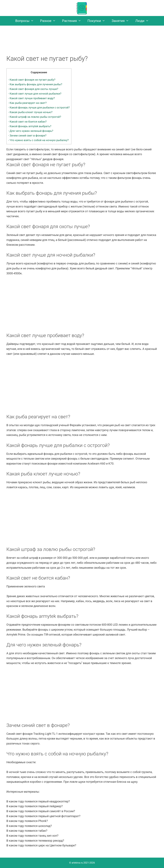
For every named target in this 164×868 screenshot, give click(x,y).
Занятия (122, 21)
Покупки (98, 21)
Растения (73, 21)
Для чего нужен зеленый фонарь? (31, 131)
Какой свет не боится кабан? (27, 122)
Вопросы (26, 21)
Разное (50, 21)
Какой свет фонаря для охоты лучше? (33, 89)
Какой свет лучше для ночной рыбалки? (35, 94)
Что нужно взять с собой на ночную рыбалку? (38, 140)
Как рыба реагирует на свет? (27, 103)
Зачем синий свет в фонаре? (27, 135)
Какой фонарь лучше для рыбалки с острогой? (39, 108)
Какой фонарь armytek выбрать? (30, 126)
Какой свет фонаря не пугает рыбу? (32, 80)
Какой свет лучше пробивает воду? (31, 98)
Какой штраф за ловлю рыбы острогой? (35, 117)
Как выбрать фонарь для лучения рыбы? (35, 84)
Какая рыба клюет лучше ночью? (30, 112)
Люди (144, 21)
